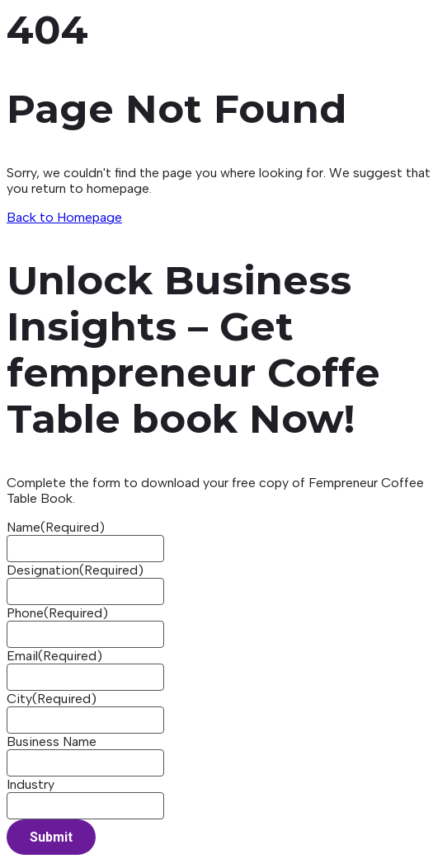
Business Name (52, 741)
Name (56, 527)
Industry (31, 784)
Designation (75, 570)
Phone (57, 613)
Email (54, 656)
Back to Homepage (64, 217)
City (52, 699)
